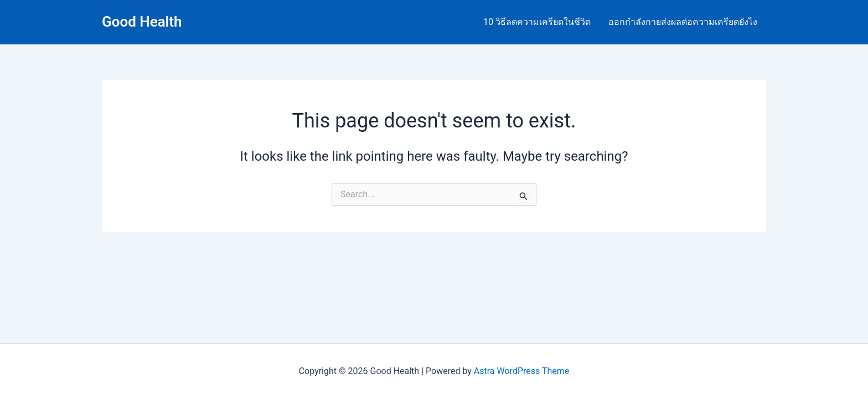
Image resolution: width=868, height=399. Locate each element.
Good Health (142, 22)
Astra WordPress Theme (521, 371)
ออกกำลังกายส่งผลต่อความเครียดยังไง (683, 22)
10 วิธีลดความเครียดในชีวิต (537, 22)
